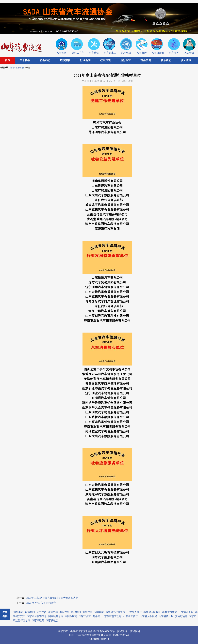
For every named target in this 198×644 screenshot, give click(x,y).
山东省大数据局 (148, 616)
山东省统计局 (166, 616)
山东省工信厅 (131, 616)
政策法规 (105, 60)
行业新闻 (85, 60)
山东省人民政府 (152, 612)
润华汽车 (87, 612)
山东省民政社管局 (115, 612)
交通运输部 (181, 616)
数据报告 (65, 60)
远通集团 (30, 612)
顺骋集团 (76, 612)
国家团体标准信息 (37, 616)
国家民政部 (38, 620)
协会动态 (45, 60)
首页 (7, 60)
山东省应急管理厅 (112, 616)
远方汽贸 (41, 612)
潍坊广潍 (53, 612)
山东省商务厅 (186, 612)
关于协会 (25, 60)
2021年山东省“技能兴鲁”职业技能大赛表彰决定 (52, 598)
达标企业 (126, 60)
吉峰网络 (135, 631)
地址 (72, 635)
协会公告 (146, 60)
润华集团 (18, 612)
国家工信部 (85, 616)
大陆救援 (99, 612)
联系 (103, 635)
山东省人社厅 (134, 612)
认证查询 (186, 60)
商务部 (96, 616)
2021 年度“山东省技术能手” (41, 603)
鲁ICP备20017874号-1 (105, 631)
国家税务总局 (56, 616)
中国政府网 (71, 616)
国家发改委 (52, 620)
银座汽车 (64, 612)
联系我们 (166, 60)
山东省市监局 (170, 612)
